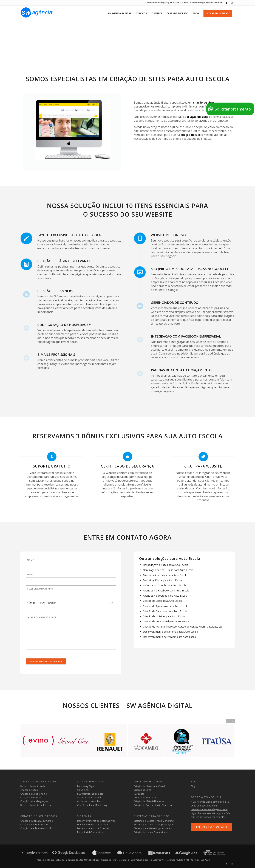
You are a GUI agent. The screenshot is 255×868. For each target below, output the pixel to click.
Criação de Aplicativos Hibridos (37, 828)
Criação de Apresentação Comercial (153, 805)
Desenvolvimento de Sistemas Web (96, 821)
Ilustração (139, 794)
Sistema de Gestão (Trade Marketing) (154, 821)
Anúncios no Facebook (89, 797)
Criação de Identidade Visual (149, 786)
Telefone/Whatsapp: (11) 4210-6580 (162, 3)
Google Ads (83, 790)
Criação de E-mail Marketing (92, 805)
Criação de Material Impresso (150, 801)
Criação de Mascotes (145, 797)
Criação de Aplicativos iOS (34, 825)
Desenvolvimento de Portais (36, 805)
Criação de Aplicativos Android (37, 821)
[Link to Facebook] (227, 3)
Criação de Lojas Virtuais (34, 794)
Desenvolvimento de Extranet (93, 828)
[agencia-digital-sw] (37, 13)
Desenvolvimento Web (33, 786)
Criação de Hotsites (31, 797)
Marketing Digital (86, 786)
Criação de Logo (142, 790)
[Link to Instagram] (232, 3)
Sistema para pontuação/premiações (154, 825)
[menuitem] (162, 3)
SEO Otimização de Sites (90, 794)
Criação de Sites (29, 790)
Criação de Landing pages (34, 801)
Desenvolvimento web (203, 809)
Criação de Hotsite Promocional (151, 832)
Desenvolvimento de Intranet (93, 825)
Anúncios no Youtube (89, 801)
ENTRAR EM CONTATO (211, 827)
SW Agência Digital (202, 802)
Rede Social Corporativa (90, 832)
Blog (193, 786)
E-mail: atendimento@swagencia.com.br (202, 3)
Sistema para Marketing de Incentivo (154, 828)
